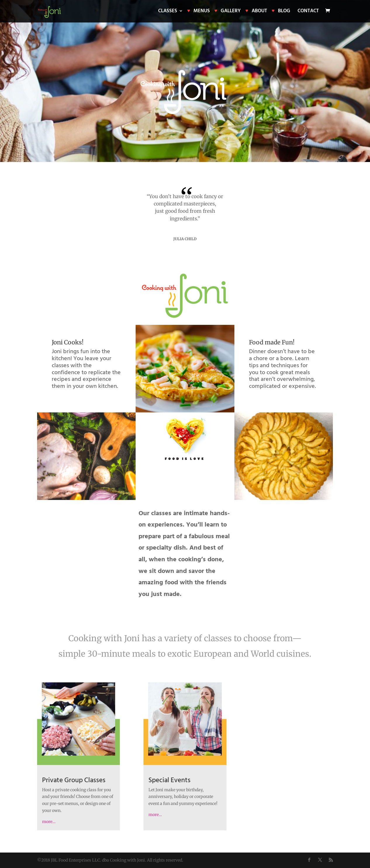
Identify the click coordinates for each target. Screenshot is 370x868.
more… (49, 822)
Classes (168, 12)
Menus (202, 12)
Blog (284, 12)
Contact (308, 12)
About (259, 12)
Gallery (231, 12)
